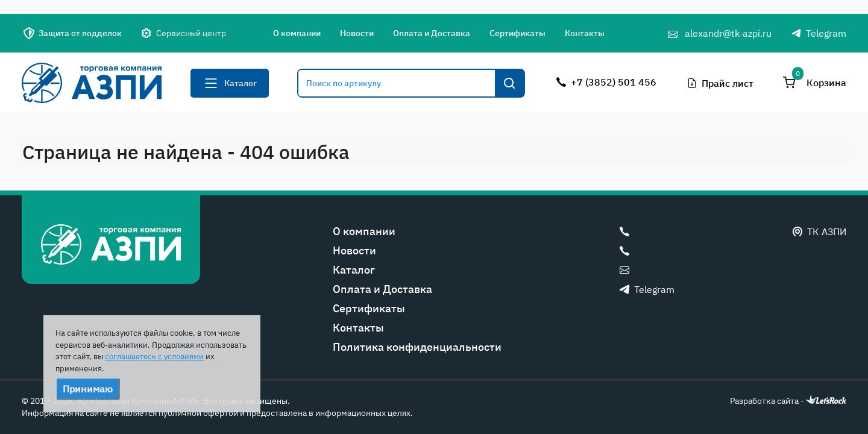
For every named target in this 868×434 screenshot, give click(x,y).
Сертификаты (517, 33)
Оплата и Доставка (432, 33)
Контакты (585, 33)
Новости (357, 33)
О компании (297, 33)
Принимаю (88, 389)
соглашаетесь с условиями (154, 357)
